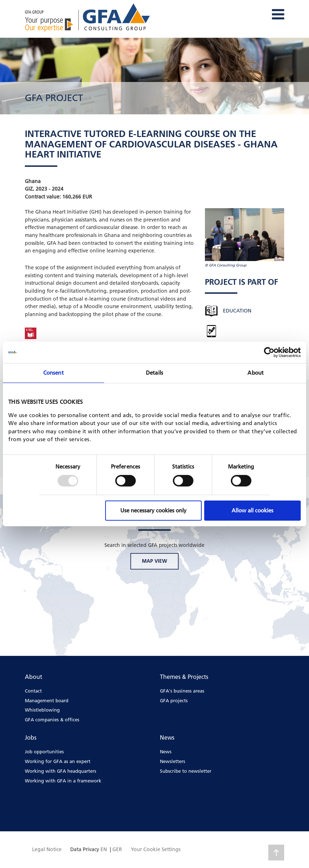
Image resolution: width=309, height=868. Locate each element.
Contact (33, 691)
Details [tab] (154, 373)
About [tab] (256, 373)
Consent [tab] (53, 373)
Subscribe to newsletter (186, 771)
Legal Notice (47, 849)
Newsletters (173, 761)
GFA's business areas (182, 691)
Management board (47, 700)
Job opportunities (44, 751)
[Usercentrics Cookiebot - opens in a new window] (269, 352)
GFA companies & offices (52, 719)
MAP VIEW (154, 561)
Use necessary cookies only (153, 510)
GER (117, 849)
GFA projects (174, 700)
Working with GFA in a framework (63, 781)
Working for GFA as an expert (58, 761)
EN (104, 849)
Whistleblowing (42, 710)
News (166, 751)
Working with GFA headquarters (61, 771)
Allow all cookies (252, 510)
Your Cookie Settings (156, 849)
